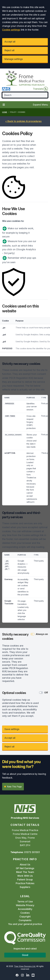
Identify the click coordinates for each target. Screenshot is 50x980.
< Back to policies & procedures (23, 121)
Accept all (10, 42)
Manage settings (14, 59)
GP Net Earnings (25, 868)
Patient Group (25, 880)
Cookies (25, 913)
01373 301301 (32, 852)
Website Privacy (25, 905)
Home (5, 112)
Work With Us (25, 876)
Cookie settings (11, 30)
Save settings (12, 729)
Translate (40, 89)
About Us (25, 865)
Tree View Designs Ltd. (25, 966)
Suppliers (25, 887)
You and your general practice (25, 924)
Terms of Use (25, 902)
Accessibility (25, 909)
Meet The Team (25, 872)
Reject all (9, 50)
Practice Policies (25, 883)
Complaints (25, 920)
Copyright (25, 917)
